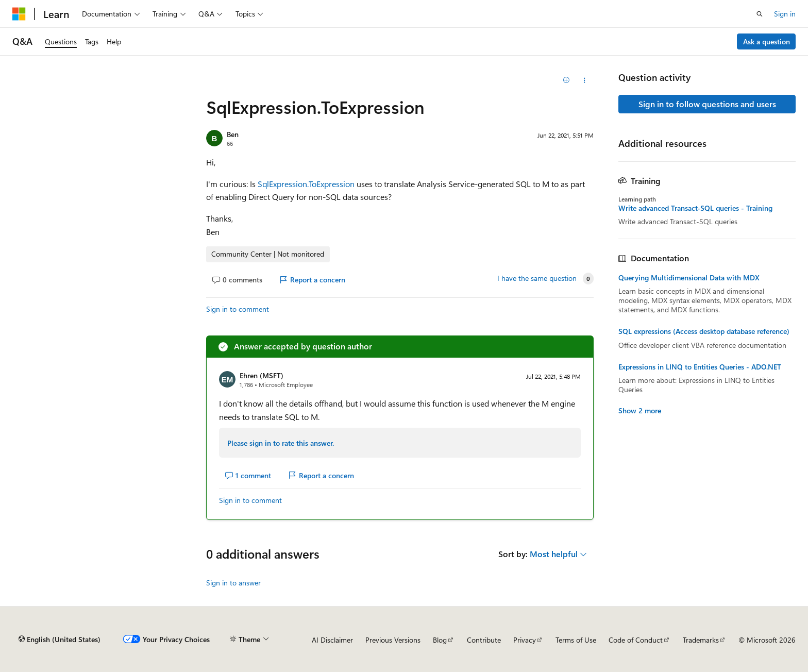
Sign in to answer (233, 583)
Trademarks (701, 640)
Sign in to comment (238, 309)
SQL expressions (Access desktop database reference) (704, 331)
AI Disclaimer (332, 640)
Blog (440, 640)
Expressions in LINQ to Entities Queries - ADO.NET (700, 367)
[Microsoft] (19, 14)
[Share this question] (585, 80)
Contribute (484, 640)
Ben (233, 134)
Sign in (785, 14)
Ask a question (767, 41)
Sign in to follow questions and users (707, 104)
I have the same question (537, 278)
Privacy (525, 640)
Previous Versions (393, 640)
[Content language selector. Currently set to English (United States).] (60, 640)
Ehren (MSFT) (262, 375)
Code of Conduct (636, 640)
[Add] (567, 80)
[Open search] (760, 14)
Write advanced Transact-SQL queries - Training (695, 208)
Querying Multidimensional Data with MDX (689, 278)
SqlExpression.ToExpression (306, 184)
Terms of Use (576, 640)
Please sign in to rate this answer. (281, 443)
